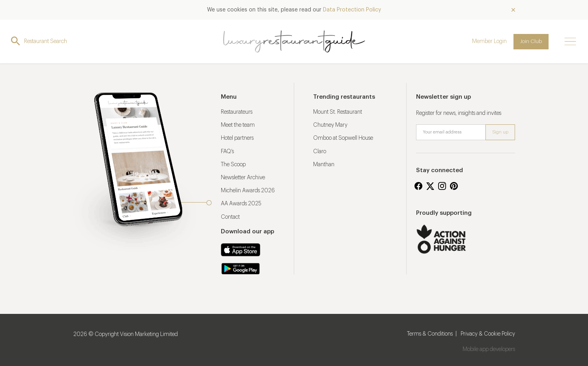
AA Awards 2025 (241, 204)
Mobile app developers (489, 349)
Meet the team (238, 125)
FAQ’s (227, 152)
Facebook (418, 186)
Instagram (442, 186)
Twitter (430, 186)
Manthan (324, 165)
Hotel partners (237, 138)
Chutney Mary (330, 125)
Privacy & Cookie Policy (488, 334)
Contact (230, 217)
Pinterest (454, 186)
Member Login (489, 41)
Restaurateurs (237, 112)
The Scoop (233, 165)
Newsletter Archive (243, 178)
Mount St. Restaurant (338, 112)
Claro (320, 152)
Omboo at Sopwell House (343, 138)
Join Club (531, 41)
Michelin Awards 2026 (248, 191)
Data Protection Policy (352, 10)
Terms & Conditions (430, 334)
